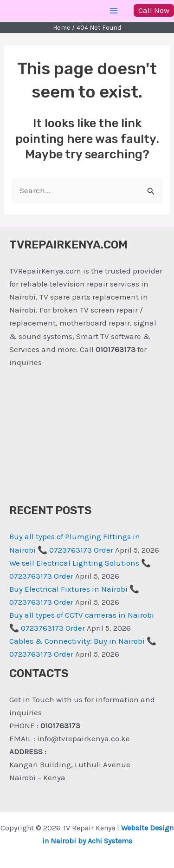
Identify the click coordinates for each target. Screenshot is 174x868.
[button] (154, 10)
